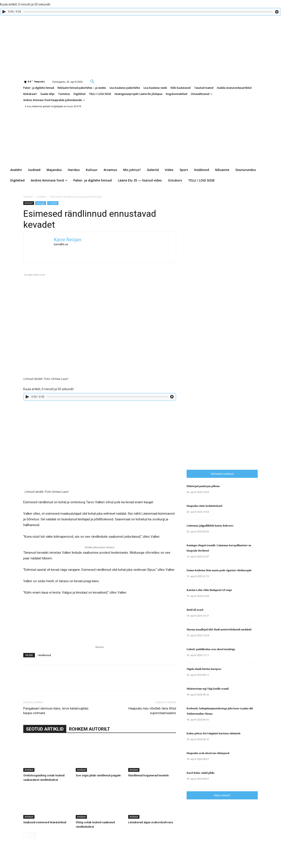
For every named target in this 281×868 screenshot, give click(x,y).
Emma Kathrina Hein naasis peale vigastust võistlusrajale (219, 570)
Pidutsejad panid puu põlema (203, 486)
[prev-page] (26, 835)
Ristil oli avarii (195, 610)
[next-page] (33, 835)
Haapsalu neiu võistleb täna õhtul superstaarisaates (152, 711)
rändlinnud (44, 655)
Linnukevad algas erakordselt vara (150, 822)
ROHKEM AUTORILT (89, 729)
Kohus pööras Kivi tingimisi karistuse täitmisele (214, 733)
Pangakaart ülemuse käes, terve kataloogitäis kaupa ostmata (56, 711)
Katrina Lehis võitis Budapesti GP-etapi (209, 590)
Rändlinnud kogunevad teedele (149, 775)
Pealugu (41, 203)
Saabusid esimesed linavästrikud (45, 822)
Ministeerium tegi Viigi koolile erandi (208, 689)
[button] (92, 81)
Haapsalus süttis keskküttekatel (204, 506)
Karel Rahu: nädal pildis (201, 773)
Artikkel (41, 197)
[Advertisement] (234, 375)
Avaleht (28, 197)
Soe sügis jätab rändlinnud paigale (98, 775)
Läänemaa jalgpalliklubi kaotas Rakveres (210, 526)
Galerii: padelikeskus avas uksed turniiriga (211, 649)
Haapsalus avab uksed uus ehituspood (208, 753)
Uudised (53, 203)
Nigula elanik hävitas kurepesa (204, 669)
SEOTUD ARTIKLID (45, 729)
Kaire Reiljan (68, 240)
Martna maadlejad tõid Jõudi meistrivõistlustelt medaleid (219, 630)
